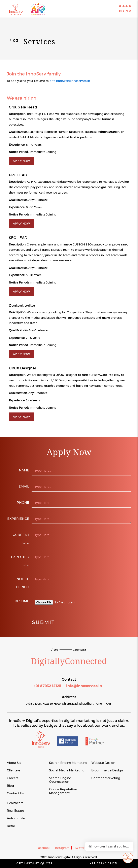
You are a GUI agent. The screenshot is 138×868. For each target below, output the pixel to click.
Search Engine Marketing (68, 763)
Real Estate (15, 811)
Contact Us (15, 793)
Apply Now (21, 161)
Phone (23, 503)
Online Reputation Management (63, 791)
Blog (10, 786)
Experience (18, 519)
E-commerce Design (107, 771)
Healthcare (15, 803)
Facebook (43, 848)
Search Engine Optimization (60, 780)
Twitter (79, 848)
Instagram (62, 848)
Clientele (13, 771)
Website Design (103, 763)
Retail (11, 826)
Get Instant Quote (35, 863)
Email (24, 487)
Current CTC (21, 539)
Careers (13, 778)
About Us (14, 763)
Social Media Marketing (67, 771)
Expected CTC (20, 561)
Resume (22, 601)
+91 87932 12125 (48, 686)
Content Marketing (106, 778)
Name (24, 470)
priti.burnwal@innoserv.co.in (70, 81)
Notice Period (23, 583)
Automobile (16, 818)
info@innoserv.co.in (84, 686)
